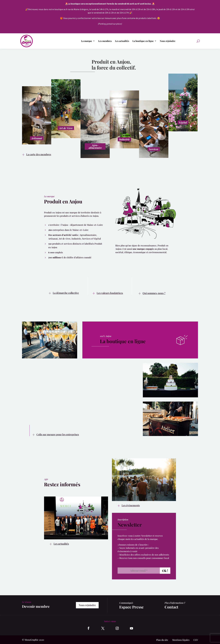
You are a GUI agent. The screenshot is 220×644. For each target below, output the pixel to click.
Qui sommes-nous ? (154, 293)
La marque (87, 41)
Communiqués (126, 603)
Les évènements (131, 505)
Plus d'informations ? (175, 603)
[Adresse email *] (139, 571)
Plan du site (162, 640)
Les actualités (122, 41)
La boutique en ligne (143, 41)
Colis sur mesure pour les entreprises (58, 434)
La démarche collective (66, 293)
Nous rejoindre (168, 41)
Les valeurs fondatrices (110, 293)
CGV (196, 640)
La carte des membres (39, 154)
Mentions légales (181, 640)
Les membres (105, 41)
